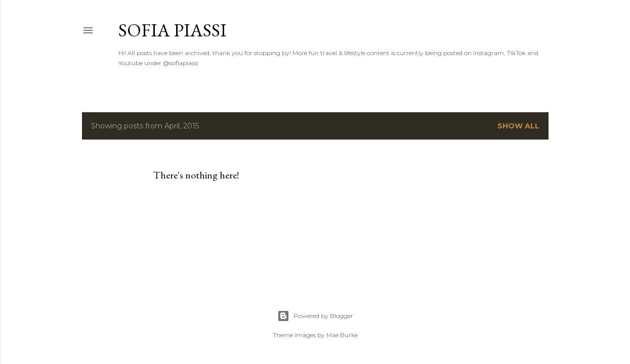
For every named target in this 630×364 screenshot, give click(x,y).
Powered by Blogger (315, 316)
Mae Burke (342, 335)
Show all (518, 126)
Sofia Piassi (173, 30)
